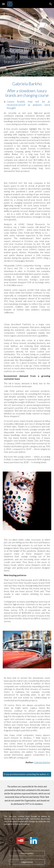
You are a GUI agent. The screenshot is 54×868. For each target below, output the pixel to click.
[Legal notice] (27, 862)
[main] (27, 55)
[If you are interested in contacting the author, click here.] (27, 774)
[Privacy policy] (27, 853)
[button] (3, 4)
